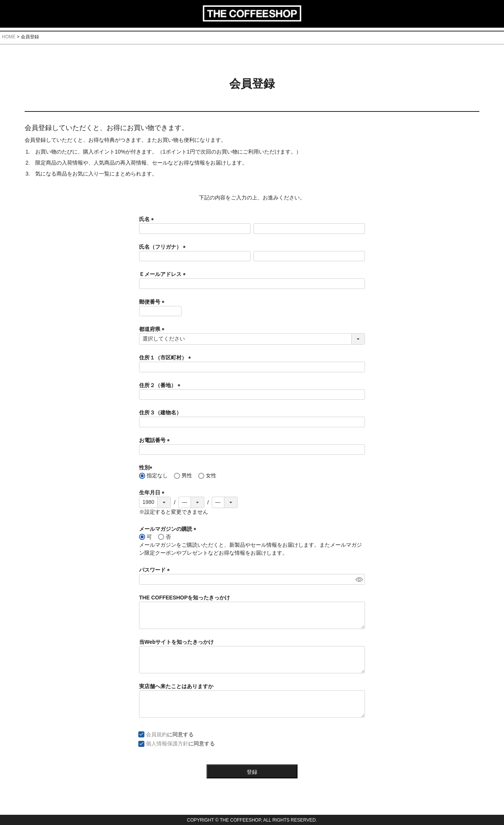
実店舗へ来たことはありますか (176, 686)
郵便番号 (153, 302)
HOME (9, 37)
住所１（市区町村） (166, 358)
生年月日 (153, 492)
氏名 (148, 219)
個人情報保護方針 (167, 743)
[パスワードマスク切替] (359, 579)
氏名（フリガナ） (164, 247)
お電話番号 (156, 440)
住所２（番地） (161, 385)
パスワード (156, 570)
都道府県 (153, 329)
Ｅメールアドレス (164, 274)
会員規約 (157, 734)
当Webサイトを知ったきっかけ (176, 642)
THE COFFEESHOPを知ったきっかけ (185, 598)
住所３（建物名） (160, 412)
